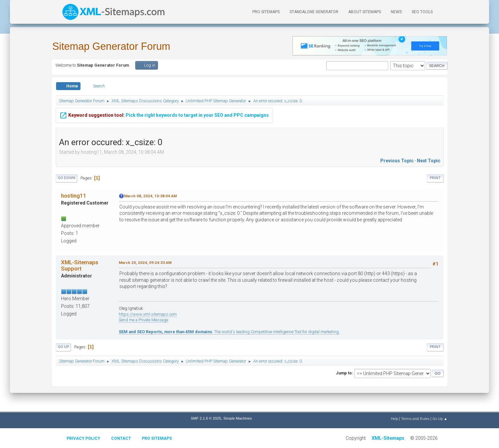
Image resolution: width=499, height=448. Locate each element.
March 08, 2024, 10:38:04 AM (150, 196)
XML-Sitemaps (388, 438)
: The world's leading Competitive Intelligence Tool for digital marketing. (229, 332)
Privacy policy (83, 438)
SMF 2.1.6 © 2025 (206, 418)
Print (435, 178)
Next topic (429, 161)
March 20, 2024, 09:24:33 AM (145, 263)
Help (394, 419)
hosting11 (74, 196)
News (396, 12)
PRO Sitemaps (266, 12)
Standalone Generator (314, 12)
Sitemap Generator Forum (111, 46)
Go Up (63, 347)
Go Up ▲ (440, 419)
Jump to (344, 373)
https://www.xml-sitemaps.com (148, 314)
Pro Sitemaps (157, 438)
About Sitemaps (365, 12)
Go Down (66, 178)
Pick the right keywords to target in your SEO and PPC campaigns (164, 111)
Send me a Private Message (143, 320)
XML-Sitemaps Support (80, 265)
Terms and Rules (415, 419)
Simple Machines (237, 418)
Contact (121, 438)
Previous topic (397, 161)
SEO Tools (422, 12)
